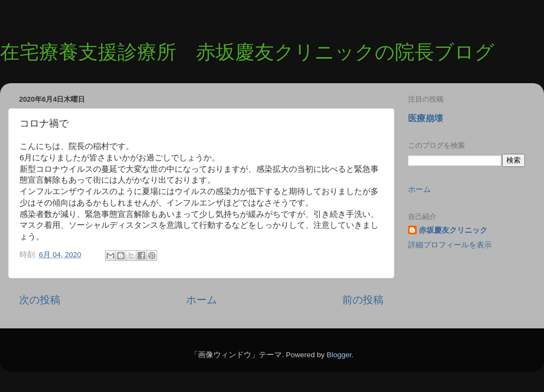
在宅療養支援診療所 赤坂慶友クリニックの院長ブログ (247, 52)
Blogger (339, 355)
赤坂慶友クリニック (453, 230)
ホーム (202, 300)
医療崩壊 (425, 118)
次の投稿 (40, 300)
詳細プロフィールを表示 (450, 245)
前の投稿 (363, 300)
